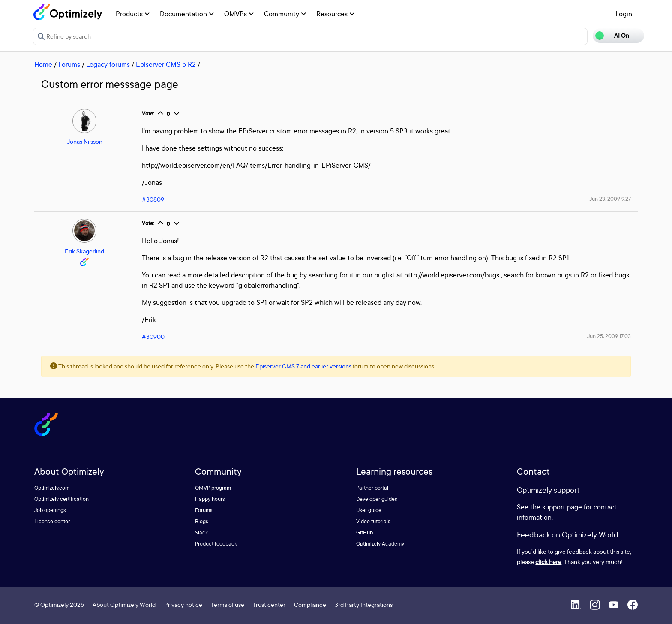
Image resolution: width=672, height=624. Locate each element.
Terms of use (228, 604)
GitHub (364, 532)
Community (285, 14)
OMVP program (213, 488)
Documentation (187, 14)
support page (562, 507)
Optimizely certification (61, 499)
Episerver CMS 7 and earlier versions (303, 366)
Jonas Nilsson (85, 141)
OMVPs (239, 14)
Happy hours (210, 499)
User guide (369, 510)
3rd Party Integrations (364, 604)
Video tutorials (373, 521)
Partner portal (372, 488)
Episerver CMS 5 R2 (166, 64)
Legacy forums (108, 64)
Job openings (50, 510)
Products (133, 14)
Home (43, 64)
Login (624, 14)
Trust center (269, 604)
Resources (335, 14)
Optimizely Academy (380, 544)
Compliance (310, 604)
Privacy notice (183, 604)
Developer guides (377, 499)
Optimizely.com (52, 488)
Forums (69, 64)
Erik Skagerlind (84, 251)
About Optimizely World (124, 604)
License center (52, 521)
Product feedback (216, 544)
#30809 (153, 199)
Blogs (202, 521)
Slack (201, 532)
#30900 (153, 336)
